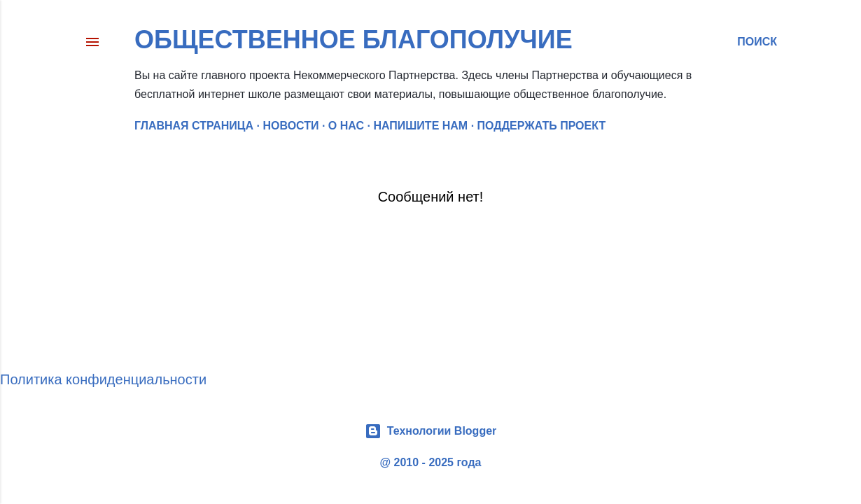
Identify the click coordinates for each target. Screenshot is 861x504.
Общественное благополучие (353, 40)
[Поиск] (757, 42)
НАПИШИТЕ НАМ (420, 126)
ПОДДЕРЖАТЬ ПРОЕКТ (542, 126)
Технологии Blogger (431, 431)
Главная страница (194, 126)
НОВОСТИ (290, 126)
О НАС (346, 126)
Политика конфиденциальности (103, 379)
